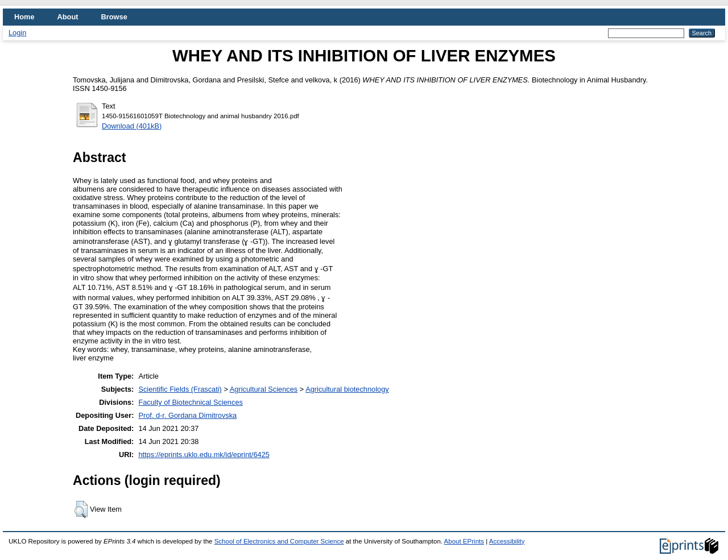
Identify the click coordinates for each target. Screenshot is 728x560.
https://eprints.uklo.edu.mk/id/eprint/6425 (204, 455)
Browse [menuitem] (114, 17)
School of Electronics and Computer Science (279, 541)
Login (17, 33)
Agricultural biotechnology (347, 389)
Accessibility (507, 541)
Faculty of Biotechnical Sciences (191, 402)
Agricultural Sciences (264, 389)
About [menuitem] (68, 17)
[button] (81, 509)
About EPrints (464, 541)
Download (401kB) (132, 126)
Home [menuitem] (24, 17)
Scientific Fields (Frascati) (180, 389)
